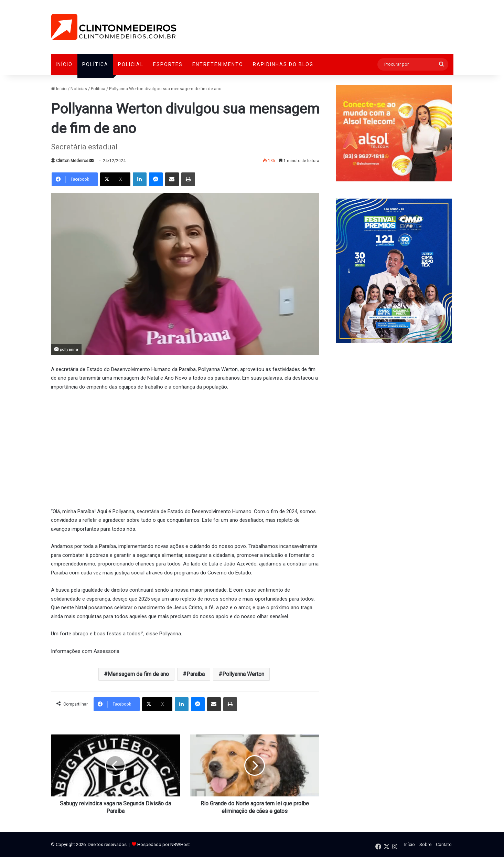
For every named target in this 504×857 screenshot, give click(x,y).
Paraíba (196, 674)
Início (64, 64)
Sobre (425, 844)
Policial (131, 64)
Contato (444, 844)
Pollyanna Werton (243, 674)
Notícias (79, 89)
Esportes (168, 64)
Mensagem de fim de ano (138, 674)
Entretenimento (218, 64)
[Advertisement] (185, 448)
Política (95, 64)
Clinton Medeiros (72, 161)
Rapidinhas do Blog (283, 64)
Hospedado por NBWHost (164, 844)
